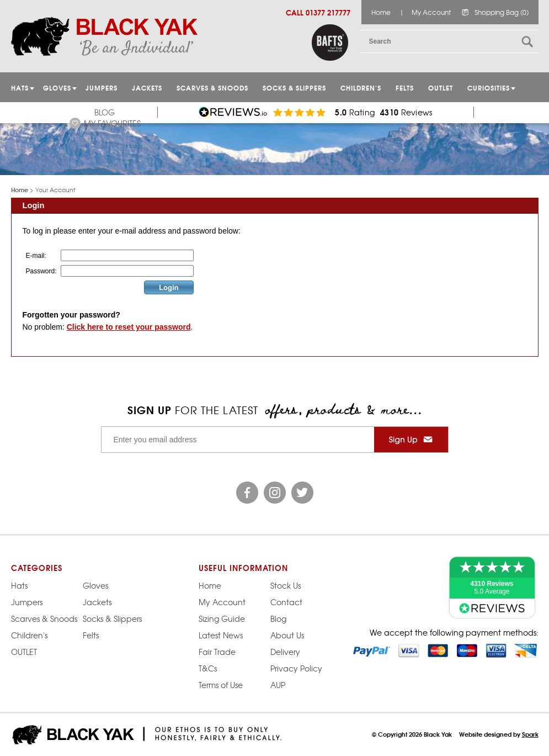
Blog (105, 112)
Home (381, 12)
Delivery (285, 652)
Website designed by (499, 734)
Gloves (95, 585)
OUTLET (441, 88)
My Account (431, 12)
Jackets (147, 88)
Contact (286, 602)
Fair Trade (217, 652)
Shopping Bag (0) (502, 12)
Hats (19, 585)
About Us (287, 635)
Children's (361, 88)
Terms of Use (221, 685)
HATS (20, 88)
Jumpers (27, 602)
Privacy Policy (296, 668)
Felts (405, 88)
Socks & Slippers (294, 88)
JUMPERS (102, 88)
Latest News (221, 635)
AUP (278, 685)
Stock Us (286, 585)
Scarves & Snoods (212, 88)
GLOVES (57, 88)
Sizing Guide (222, 618)
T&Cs (208, 668)
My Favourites (112, 123)
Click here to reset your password (129, 327)
